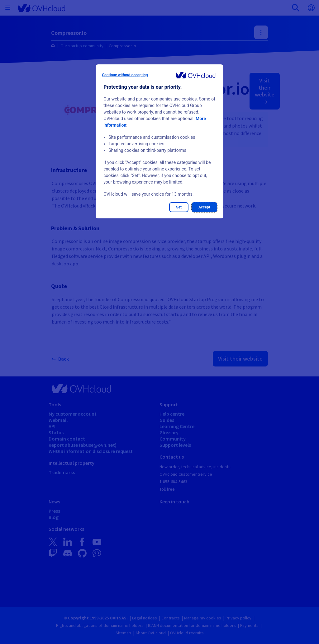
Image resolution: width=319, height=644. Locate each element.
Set (179, 207)
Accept (204, 207)
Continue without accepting (125, 75)
